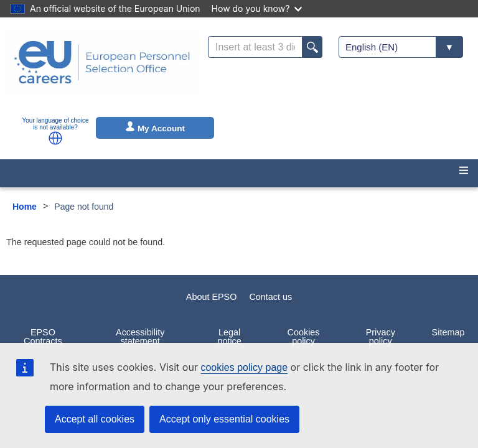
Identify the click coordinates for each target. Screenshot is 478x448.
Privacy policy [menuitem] (381, 337)
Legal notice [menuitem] (229, 337)
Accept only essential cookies (224, 419)
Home (25, 207)
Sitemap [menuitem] (448, 332)
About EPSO (212, 297)
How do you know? (257, 8)
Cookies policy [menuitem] (304, 337)
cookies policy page (244, 367)
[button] (55, 138)
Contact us (270, 297)
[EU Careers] (102, 70)
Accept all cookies (95, 419)
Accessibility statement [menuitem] (140, 337)
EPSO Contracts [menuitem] (43, 337)
